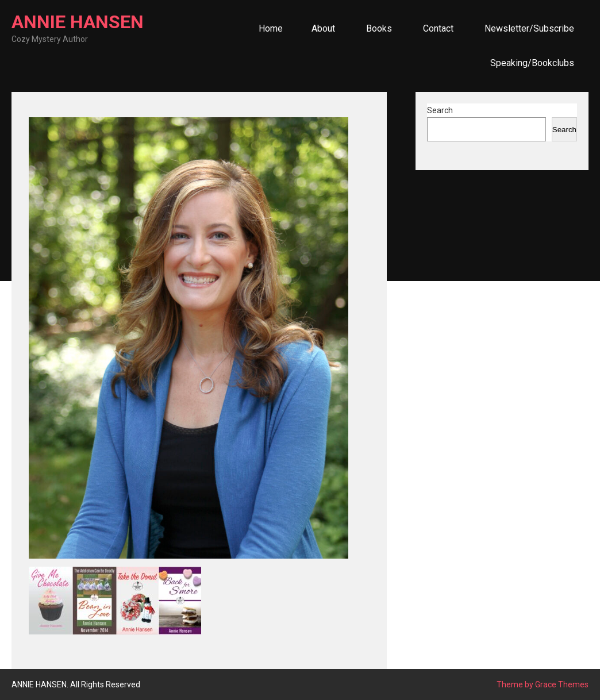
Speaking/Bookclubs (532, 63)
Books (379, 28)
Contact (438, 28)
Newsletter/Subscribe (529, 28)
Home (271, 28)
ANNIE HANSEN (78, 22)
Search (440, 110)
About (323, 28)
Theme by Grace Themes (543, 684)
